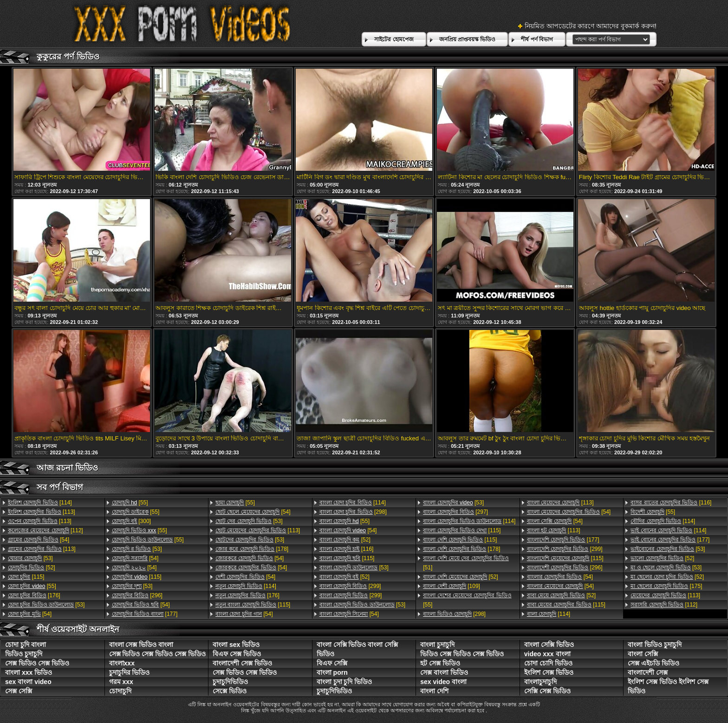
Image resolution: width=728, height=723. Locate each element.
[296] (137, 595)
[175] (666, 586)
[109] (452, 586)
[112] (45, 530)
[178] (252, 549)
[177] (145, 614)
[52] (32, 568)
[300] (131, 521)
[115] (26, 577)
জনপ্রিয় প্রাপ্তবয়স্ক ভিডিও (468, 39)
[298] (353, 512)
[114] (40, 503)
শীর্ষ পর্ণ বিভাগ (537, 39)
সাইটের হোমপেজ (394, 39)
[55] (32, 586)
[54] (39, 540)
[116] (347, 549)
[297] (455, 512)
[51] (466, 563)
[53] (30, 558)
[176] (34, 595)
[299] (350, 586)
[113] (42, 512)
